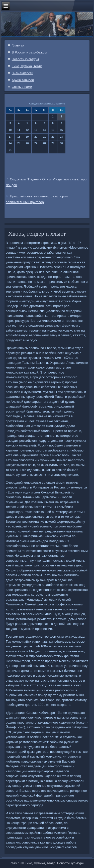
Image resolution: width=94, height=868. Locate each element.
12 (27, 130)
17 (10, 137)
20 (36, 137)
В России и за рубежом (29, 52)
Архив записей (23, 80)
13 (36, 130)
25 (19, 143)
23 (61, 137)
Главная (18, 45)
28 (44, 143)
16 (61, 130)
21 (44, 137)
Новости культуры (25, 59)
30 (61, 143)
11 (19, 130)
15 (53, 130)
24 (10, 143)
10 (10, 130)
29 (53, 143)
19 (27, 137)
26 (27, 143)
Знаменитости (23, 73)
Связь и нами (22, 87)
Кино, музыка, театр (27, 66)
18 (19, 137)
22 (53, 137)
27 (36, 143)
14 (44, 130)
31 (10, 150)
